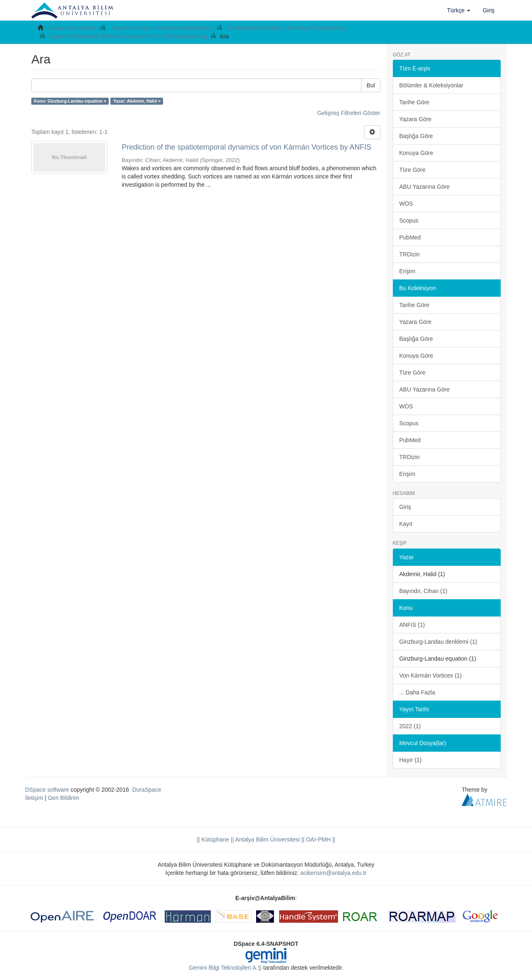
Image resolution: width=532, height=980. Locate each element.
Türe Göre (413, 170)
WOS (406, 204)
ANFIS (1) (412, 625)
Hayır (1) (411, 760)
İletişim (34, 798)
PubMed (410, 237)
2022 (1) (410, 726)
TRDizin (410, 254)
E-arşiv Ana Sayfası (72, 28)
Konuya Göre (416, 153)
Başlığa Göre (416, 136)
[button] (459, 10)
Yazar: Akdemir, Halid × (137, 101)
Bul (371, 85)
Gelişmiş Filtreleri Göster (349, 113)
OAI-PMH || (320, 839)
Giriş (405, 507)
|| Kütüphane (213, 839)
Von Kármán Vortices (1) (431, 675)
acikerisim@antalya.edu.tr (333, 873)
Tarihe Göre (414, 102)
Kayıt (406, 524)
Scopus (409, 220)
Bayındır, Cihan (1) (423, 591)
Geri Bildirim (63, 798)
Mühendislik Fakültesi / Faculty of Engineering (286, 28)
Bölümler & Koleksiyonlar (432, 85)
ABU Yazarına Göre (425, 187)
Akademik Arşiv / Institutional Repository (162, 28)
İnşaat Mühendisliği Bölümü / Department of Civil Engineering (129, 36)
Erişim (407, 271)
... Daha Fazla (417, 692)
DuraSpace (147, 790)
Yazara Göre (415, 119)
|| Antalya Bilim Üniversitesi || (267, 839)
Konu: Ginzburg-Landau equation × (70, 101)
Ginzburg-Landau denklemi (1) (438, 642)
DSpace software (47, 790)
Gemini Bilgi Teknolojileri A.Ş (225, 968)
